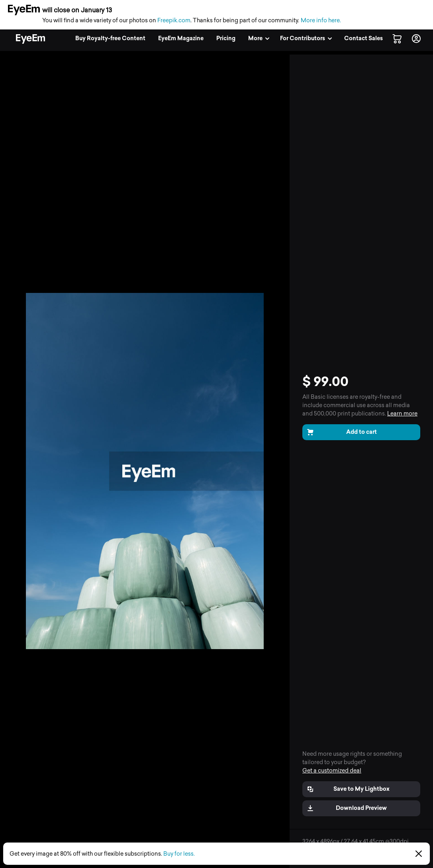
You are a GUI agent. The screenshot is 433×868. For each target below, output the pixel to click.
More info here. (321, 20)
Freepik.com (174, 20)
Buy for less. (179, 854)
